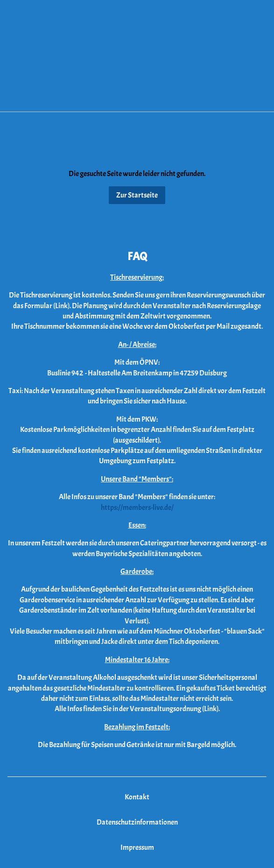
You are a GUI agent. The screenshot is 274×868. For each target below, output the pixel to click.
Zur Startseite (137, 195)
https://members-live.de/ (137, 508)
